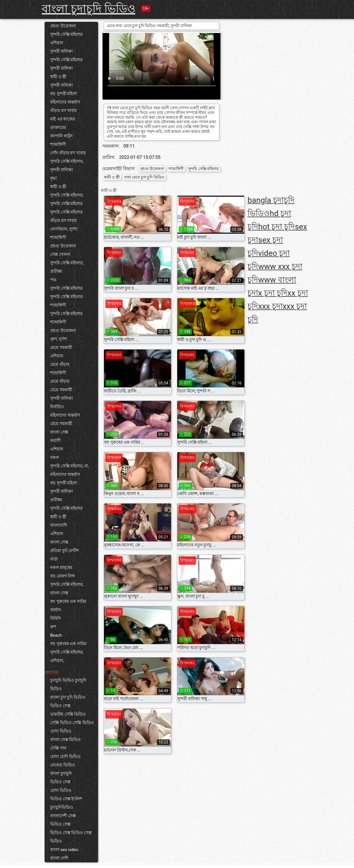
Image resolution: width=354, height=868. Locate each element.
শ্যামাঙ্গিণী (58, 144)
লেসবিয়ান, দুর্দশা (64, 229)
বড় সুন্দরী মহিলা (64, 94)
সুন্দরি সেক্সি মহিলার (66, 34)
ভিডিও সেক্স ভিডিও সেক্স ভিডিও (71, 837)
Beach (56, 635)
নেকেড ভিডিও (63, 765)
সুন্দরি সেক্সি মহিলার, (67, 161)
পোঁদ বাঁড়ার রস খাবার (68, 153)
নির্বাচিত (57, 407)
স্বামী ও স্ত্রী (58, 77)
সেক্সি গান (58, 748)
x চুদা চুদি (273, 293)
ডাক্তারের (58, 128)
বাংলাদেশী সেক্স (63, 816)
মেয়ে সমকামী (61, 348)
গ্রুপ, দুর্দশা (59, 339)
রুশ (53, 627)
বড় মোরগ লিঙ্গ (62, 576)
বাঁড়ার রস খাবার (63, 111)
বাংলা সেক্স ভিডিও (65, 740)
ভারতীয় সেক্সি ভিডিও (68, 714)
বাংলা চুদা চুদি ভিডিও (68, 697)
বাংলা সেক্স (59, 432)
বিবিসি (56, 618)
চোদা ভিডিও (61, 731)
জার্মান (56, 610)
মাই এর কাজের (63, 119)
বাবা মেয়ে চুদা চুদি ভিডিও (144, 177)
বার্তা (54, 559)
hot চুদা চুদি (276, 227)
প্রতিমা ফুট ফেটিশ (65, 551)
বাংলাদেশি (59, 525)
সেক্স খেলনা (60, 254)
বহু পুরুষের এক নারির (68, 601)
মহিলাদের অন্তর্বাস (65, 102)
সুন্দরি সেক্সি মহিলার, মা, (69, 466)
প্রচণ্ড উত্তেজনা (63, 26)
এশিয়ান (57, 43)
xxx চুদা (270, 306)
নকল (55, 458)
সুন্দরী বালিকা (61, 51)
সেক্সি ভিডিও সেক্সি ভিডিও (72, 723)
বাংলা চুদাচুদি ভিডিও (88, 9)
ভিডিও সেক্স (60, 706)
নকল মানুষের (61, 568)
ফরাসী (55, 441)
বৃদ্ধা (53, 178)
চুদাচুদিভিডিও (62, 807)
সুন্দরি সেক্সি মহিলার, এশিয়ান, (67, 656)
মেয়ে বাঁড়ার (60, 364)
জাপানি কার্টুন (61, 136)
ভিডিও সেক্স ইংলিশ (66, 799)
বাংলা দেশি (59, 858)
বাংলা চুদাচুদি (61, 773)
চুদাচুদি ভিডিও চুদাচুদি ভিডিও (68, 685)
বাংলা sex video (64, 850)
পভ (53, 280)
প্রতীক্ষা (56, 271)
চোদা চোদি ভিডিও (65, 757)
